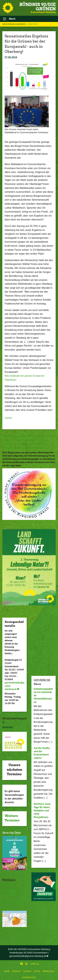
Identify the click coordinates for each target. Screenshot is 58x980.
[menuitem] (7, 971)
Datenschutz (29, 978)
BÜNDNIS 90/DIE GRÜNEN (38, 7)
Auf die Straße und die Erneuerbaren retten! (42, 753)
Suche (37, 971)
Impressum (48, 971)
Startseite (33, 24)
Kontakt (16, 971)
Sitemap (27, 971)
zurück (8, 418)
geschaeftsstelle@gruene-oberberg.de (28, 956)
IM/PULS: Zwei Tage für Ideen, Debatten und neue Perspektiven (42, 811)
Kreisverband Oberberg (14, 24)
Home (7, 971)
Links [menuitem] (33, 964)
